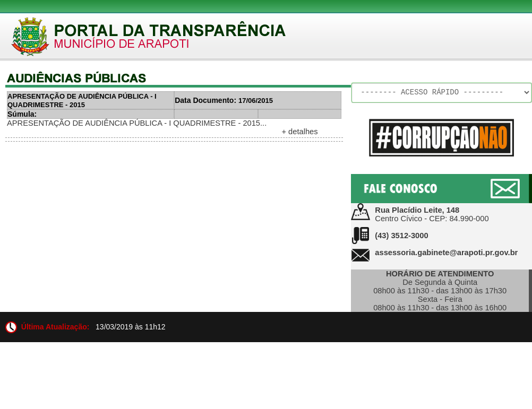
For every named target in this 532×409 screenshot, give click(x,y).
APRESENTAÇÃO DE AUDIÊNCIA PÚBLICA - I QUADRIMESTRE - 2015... (137, 123)
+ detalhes (299, 132)
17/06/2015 (224, 101)
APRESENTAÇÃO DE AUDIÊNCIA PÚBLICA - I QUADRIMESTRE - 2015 (82, 101)
